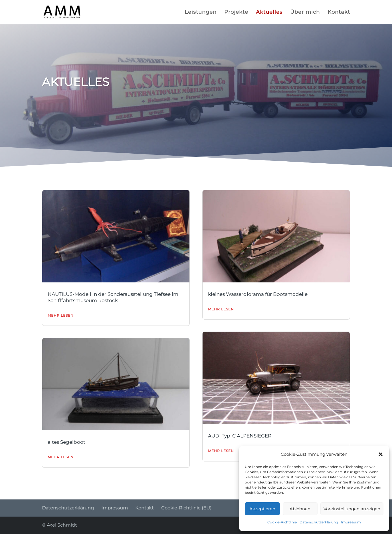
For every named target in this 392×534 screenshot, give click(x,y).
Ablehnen (300, 509)
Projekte (236, 13)
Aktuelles (269, 13)
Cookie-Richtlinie (282, 522)
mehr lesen (61, 315)
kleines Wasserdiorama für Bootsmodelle (258, 294)
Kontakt (339, 13)
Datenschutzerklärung (319, 522)
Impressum (351, 522)
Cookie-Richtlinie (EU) (186, 508)
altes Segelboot (66, 442)
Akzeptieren (262, 509)
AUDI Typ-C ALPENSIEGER (240, 436)
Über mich (305, 13)
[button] (381, 454)
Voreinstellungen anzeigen (352, 509)
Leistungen (201, 13)
